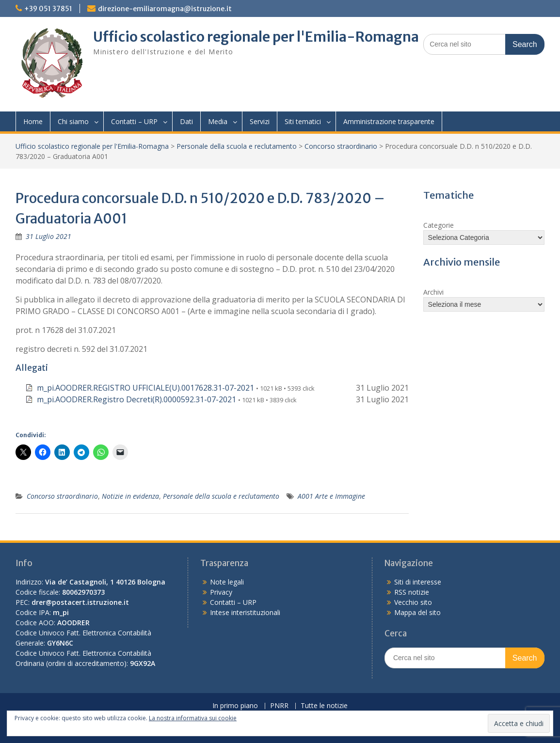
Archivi (433, 292)
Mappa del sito (417, 612)
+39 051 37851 (48, 9)
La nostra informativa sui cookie (193, 718)
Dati (186, 121)
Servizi (260, 121)
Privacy (221, 592)
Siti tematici (303, 121)
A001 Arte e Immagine (331, 496)
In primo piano (235, 706)
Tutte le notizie (324, 706)
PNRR (279, 706)
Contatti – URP (134, 121)
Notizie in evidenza (130, 496)
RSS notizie (412, 592)
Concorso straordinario (341, 146)
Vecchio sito (413, 602)
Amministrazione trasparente (389, 121)
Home (33, 121)
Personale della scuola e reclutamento (237, 146)
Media (218, 121)
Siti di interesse (418, 582)
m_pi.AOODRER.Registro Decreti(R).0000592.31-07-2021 (136, 399)
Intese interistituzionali (245, 612)
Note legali (227, 582)
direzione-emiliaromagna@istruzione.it (165, 9)
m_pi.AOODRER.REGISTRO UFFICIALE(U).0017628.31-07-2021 (145, 388)
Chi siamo (73, 121)
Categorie (439, 225)
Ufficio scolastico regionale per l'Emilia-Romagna (256, 37)
